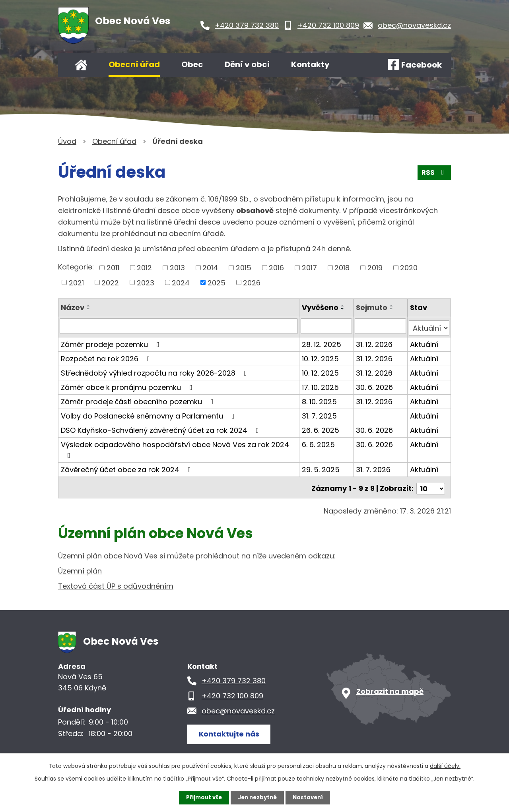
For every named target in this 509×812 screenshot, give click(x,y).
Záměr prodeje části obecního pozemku (139, 399)
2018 (342, 268)
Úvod (81, 65)
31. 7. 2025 (321, 414)
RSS (434, 174)
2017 (309, 268)
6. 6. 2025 (320, 442)
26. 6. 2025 (322, 428)
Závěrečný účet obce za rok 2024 (127, 467)
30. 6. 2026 (375, 385)
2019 (375, 268)
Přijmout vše (202, 797)
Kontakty (310, 64)
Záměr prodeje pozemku (112, 342)
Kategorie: (76, 267)
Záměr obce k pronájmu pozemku (128, 385)
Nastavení (310, 797)
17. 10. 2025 (322, 385)
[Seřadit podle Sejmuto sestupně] (392, 309)
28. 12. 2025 (323, 342)
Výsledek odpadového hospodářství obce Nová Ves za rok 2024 (175, 447)
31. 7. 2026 (374, 467)
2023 (146, 282)
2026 (252, 282)
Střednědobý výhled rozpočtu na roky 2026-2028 (155, 371)
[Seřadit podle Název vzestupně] (89, 306)
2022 (110, 282)
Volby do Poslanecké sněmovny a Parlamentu (149, 414)
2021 (76, 282)
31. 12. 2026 (375, 342)
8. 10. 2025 (321, 399)
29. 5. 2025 (322, 467)
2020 (409, 268)
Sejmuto (372, 307)
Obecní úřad (134, 64)
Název (73, 307)
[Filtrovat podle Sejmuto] (381, 326)
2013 (177, 268)
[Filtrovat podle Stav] (429, 326)
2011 (113, 268)
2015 (244, 268)
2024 (181, 282)
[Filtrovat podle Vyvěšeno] (327, 326)
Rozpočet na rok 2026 (107, 356)
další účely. (445, 765)
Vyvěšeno (321, 307)
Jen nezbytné (257, 797)
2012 (144, 268)
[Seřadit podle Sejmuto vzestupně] (392, 306)
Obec (192, 64)
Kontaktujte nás (231, 729)
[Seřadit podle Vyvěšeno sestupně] (344, 309)
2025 (217, 282)
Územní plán (80, 567)
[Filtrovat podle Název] (179, 326)
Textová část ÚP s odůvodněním (116, 582)
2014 (210, 268)
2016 (276, 268)
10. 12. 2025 (322, 356)
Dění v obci (247, 64)
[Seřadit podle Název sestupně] (89, 309)
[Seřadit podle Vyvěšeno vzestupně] (344, 306)
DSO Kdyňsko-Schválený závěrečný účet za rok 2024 (161, 428)
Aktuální (424, 342)
